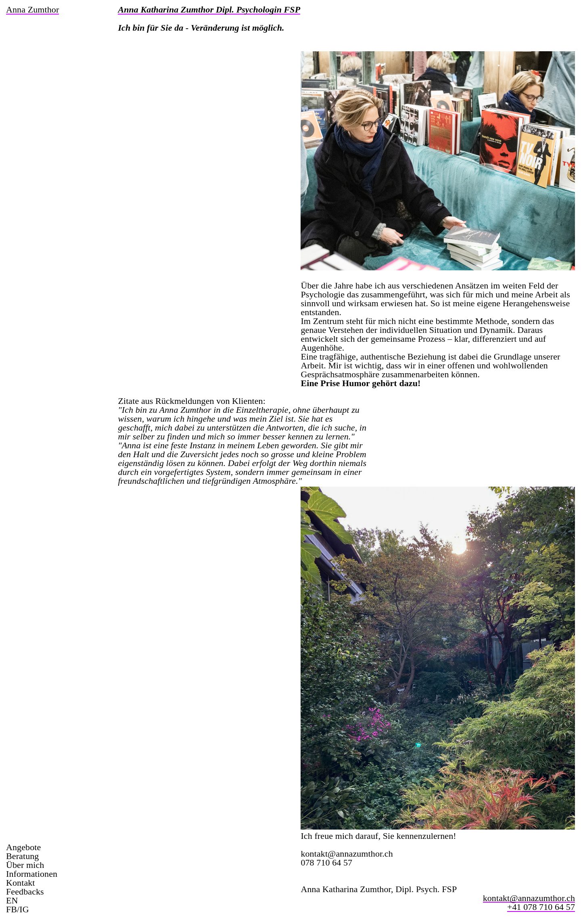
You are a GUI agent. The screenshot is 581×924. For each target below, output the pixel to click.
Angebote (23, 847)
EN (12, 901)
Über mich (25, 865)
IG (24, 909)
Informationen (32, 874)
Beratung (22, 856)
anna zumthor (32, 10)
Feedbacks (25, 892)
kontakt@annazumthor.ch (347, 854)
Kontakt (21, 883)
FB (11, 909)
